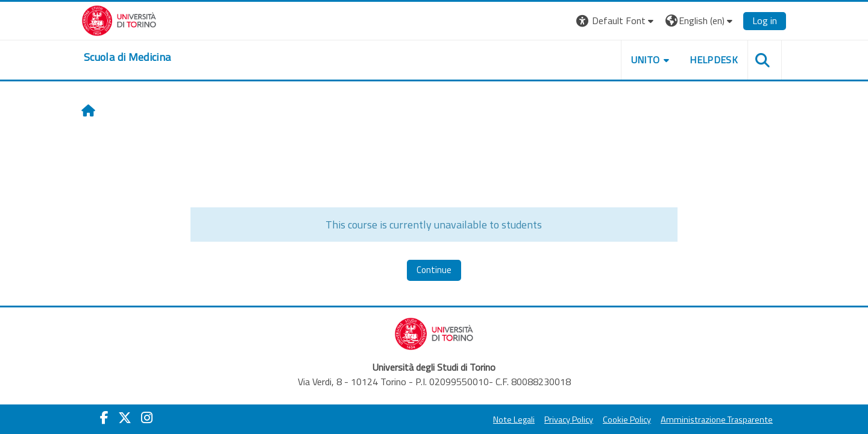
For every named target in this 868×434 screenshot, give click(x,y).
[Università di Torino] (119, 19)
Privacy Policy (569, 420)
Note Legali (514, 420)
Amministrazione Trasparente (717, 420)
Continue (434, 270)
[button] (616, 21)
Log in (765, 20)
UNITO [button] (646, 60)
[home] (127, 57)
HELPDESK (714, 60)
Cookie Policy (627, 420)
